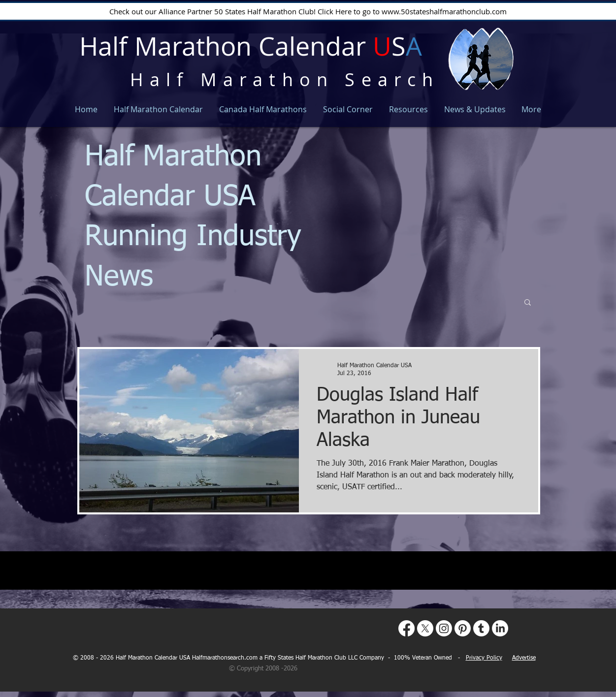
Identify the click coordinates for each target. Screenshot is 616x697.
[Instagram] (444, 628)
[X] (425, 628)
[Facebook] (406, 628)
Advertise (524, 658)
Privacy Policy (484, 658)
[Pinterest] (463, 628)
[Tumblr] (481, 628)
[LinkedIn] (500, 628)
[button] (528, 303)
